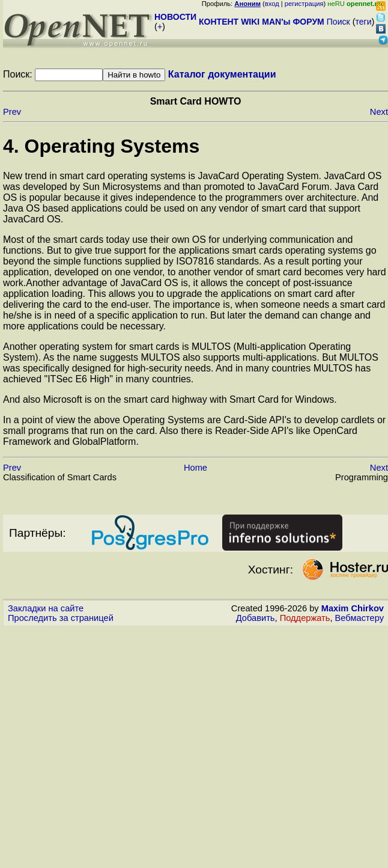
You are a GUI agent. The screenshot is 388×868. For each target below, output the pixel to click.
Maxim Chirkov (353, 608)
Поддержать (305, 618)
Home (196, 468)
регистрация (304, 4)
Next (379, 112)
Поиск (338, 22)
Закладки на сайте (46, 608)
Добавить (256, 618)
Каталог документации (222, 74)
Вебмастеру (359, 618)
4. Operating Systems (101, 146)
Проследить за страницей (61, 618)
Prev (12, 112)
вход (272, 4)
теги (364, 22)
